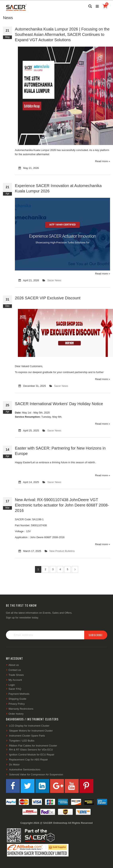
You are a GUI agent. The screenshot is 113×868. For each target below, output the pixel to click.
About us (14, 665)
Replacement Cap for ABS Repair (29, 760)
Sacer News (54, 280)
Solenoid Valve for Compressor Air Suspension (36, 774)
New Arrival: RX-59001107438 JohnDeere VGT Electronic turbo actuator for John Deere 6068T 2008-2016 (62, 505)
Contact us (15, 670)
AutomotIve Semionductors (25, 770)
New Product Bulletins (62, 551)
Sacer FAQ (15, 689)
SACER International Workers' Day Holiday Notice (59, 404)
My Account (15, 680)
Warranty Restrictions (21, 709)
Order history (16, 714)
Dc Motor (14, 765)
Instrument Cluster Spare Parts (27, 736)
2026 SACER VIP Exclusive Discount (48, 298)
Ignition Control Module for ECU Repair (32, 755)
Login (12, 685)
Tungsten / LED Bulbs (22, 741)
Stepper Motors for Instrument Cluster (31, 731)
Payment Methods (19, 694)
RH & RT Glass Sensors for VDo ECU (31, 750)
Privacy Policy (17, 704)
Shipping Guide (17, 699)
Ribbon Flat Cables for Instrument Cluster (33, 746)
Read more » (103, 161)
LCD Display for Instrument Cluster (29, 726)
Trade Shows (16, 675)
